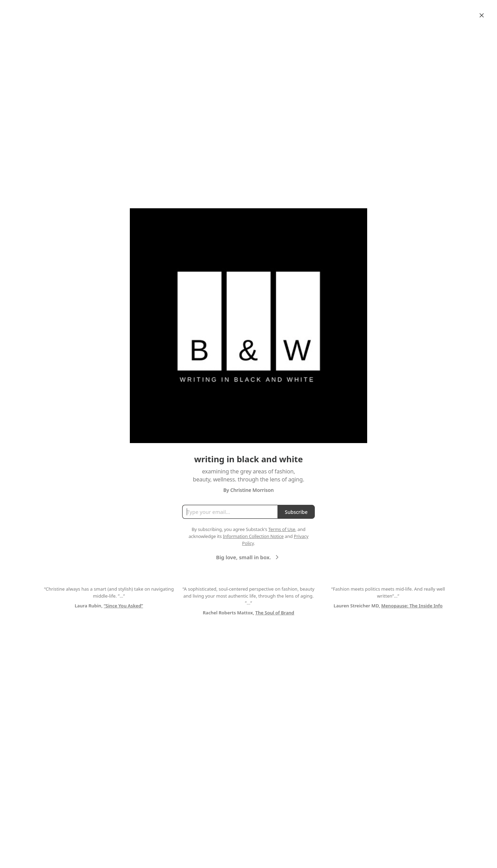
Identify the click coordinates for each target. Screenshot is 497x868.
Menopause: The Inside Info (412, 606)
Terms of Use (282, 529)
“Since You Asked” (123, 606)
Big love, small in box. (248, 557)
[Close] (482, 15)
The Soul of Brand (275, 613)
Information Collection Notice (253, 536)
